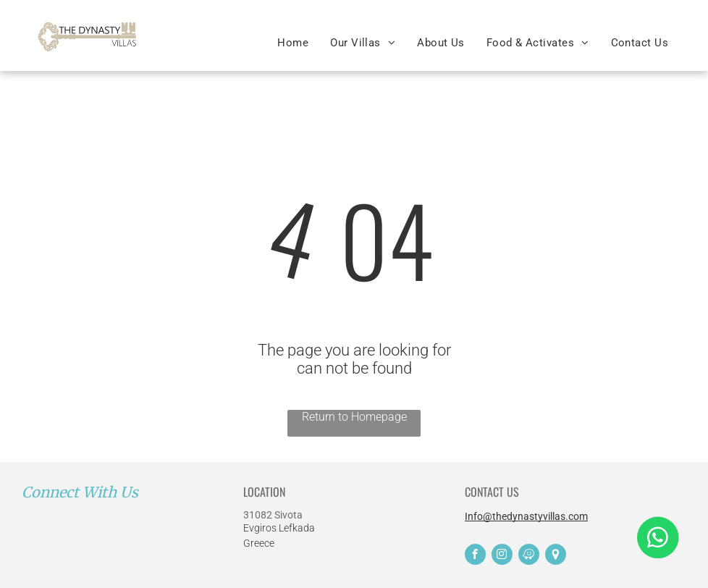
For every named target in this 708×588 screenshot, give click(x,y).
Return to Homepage (354, 417)
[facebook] (475, 556)
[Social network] (556, 556)
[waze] (529, 556)
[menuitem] (293, 43)
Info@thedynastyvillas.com (526, 516)
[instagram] (502, 556)
